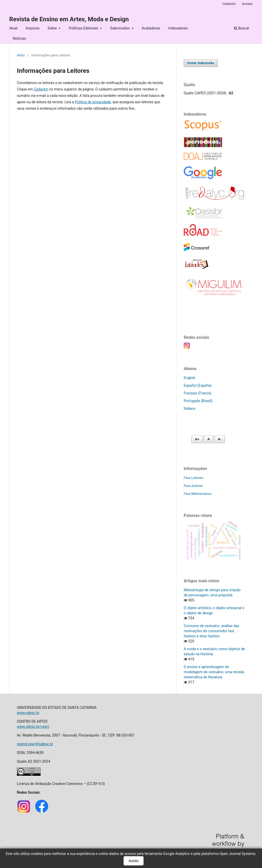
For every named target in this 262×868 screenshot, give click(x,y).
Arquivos (33, 28)
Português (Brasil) (198, 401)
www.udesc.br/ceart (33, 727)
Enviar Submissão (201, 63)
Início (21, 55)
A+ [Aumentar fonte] (197, 439)
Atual (13, 28)
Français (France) (198, 393)
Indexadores (178, 28)
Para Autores (193, 486)
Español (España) (198, 385)
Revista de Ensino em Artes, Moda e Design (69, 19)
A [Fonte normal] (208, 439)
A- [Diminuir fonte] (220, 439)
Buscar (242, 28)
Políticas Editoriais (84, 28)
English (189, 378)
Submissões (120, 28)
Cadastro (229, 4)
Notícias (19, 38)
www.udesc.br (28, 713)
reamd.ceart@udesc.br (35, 744)
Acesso (247, 4)
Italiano (190, 409)
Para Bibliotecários (198, 494)
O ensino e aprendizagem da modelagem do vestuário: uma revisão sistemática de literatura (214, 672)
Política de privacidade (93, 102)
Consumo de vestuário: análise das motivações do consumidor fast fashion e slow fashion (211, 631)
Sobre (53, 28)
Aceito (134, 861)
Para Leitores (193, 478)
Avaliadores (151, 28)
